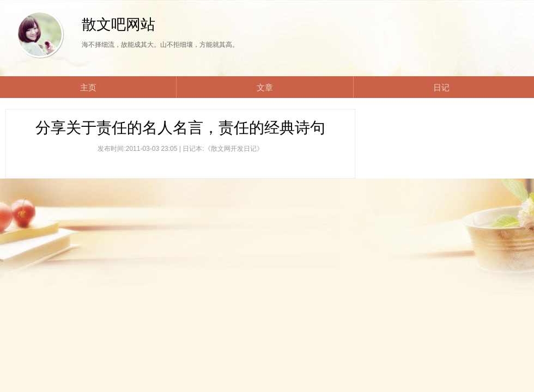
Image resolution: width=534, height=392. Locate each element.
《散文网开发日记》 (234, 149)
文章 (265, 87)
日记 (441, 87)
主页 (88, 87)
